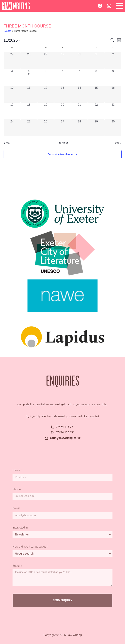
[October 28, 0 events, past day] (29, 61)
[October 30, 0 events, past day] (62, 61)
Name (17, 470)
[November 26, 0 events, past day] (46, 128)
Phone (17, 490)
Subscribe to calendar (60, 154)
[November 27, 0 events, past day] (62, 128)
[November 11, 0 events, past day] (29, 94)
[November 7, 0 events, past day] (79, 77)
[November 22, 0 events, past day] (96, 111)
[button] (120, 6)
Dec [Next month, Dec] (118, 143)
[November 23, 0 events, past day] (113, 111)
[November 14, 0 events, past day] (79, 94)
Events (7, 31)
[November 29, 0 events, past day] (96, 128)
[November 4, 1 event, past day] (29, 77)
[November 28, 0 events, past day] (79, 128)
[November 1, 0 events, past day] (96, 61)
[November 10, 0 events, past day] (12, 94)
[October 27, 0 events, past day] (12, 61)
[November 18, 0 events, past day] (29, 111)
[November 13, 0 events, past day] (62, 94)
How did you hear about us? (30, 547)
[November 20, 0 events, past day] (62, 111)
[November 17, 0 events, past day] (12, 111)
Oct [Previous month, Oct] (7, 143)
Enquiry (17, 566)
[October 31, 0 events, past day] (79, 61)
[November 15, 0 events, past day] (96, 94)
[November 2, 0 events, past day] (113, 61)
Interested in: (20, 528)
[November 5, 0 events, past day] (46, 77)
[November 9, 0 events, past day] (113, 77)
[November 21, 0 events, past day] (79, 111)
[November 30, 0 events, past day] (113, 128)
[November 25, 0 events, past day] (29, 128)
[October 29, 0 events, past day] (46, 61)
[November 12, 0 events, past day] (46, 94)
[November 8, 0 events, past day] (96, 77)
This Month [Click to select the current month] (62, 143)
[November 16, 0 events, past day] (113, 94)
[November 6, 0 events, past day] (62, 77)
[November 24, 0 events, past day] (12, 128)
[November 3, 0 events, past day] (12, 77)
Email (16, 509)
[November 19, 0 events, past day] (46, 111)
